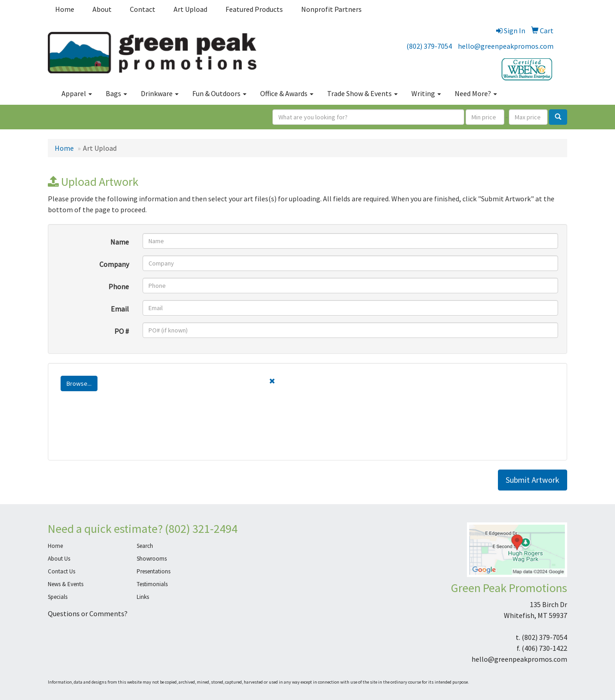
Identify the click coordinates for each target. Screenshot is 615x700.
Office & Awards (287, 93)
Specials (58, 597)
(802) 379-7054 (429, 46)
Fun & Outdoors (219, 93)
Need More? (476, 93)
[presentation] (126, 434)
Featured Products (254, 9)
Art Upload (190, 9)
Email (120, 309)
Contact (143, 9)
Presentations (154, 571)
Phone (119, 286)
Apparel (77, 93)
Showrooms (152, 559)
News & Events (66, 584)
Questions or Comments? (88, 613)
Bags (116, 93)
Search (145, 546)
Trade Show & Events (362, 93)
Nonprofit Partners (331, 9)
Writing (426, 93)
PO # (122, 331)
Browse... (79, 383)
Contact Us (61, 571)
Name (120, 242)
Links (143, 597)
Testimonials (152, 584)
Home (65, 9)
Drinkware (160, 93)
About (102, 9)
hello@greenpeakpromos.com (506, 46)
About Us (59, 559)
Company (114, 264)
